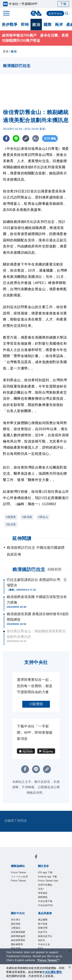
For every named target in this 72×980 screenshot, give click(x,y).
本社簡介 (16, 920)
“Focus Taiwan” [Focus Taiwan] (48, 960)
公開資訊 (16, 928)
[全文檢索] (67, 14)
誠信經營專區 (18, 940)
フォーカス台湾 (19, 877)
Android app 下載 (48, 877)
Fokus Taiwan (19, 881)
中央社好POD (46, 905)
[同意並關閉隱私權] (70, 968)
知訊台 (42, 940)
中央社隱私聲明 (52, 972)
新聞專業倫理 (18, 936)
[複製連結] (26, 138)
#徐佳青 (11, 524)
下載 (63, 4)
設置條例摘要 (18, 932)
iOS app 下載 (45, 872)
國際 (48, 25)
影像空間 (43, 928)
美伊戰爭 (10, 25)
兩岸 (59, 25)
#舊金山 (43, 517)
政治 (36, 25)
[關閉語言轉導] (70, 952)
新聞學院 (43, 897)
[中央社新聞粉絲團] (36, 857)
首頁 (6, 51)
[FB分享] (6, 138)
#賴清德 (27, 517)
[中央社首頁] (36, 13)
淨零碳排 (43, 893)
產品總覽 (43, 920)
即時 (25, 25)
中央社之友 (44, 944)
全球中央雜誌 (45, 885)
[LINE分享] (16, 138)
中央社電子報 (45, 901)
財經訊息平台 (45, 936)
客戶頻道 (43, 924)
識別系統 (16, 924)
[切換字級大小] (36, 138)
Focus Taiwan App (48, 881)
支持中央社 (55, 14)
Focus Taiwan (19, 872)
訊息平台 (43, 932)
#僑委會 (11, 517)
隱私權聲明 (17, 944)
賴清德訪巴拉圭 (29, 569)
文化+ (41, 889)
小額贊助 (36, 704)
